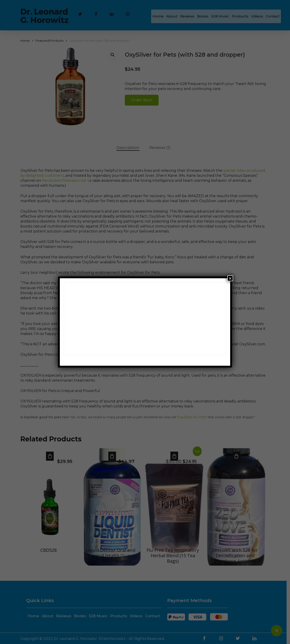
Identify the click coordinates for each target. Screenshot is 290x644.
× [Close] (230, 278)
